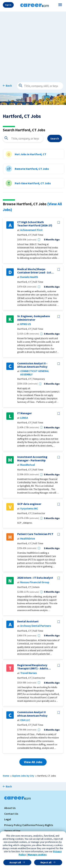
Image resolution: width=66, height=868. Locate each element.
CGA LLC (25, 720)
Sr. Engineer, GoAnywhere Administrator (34, 318)
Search (55, 138)
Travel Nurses (29, 673)
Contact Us (11, 814)
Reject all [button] (46, 862)
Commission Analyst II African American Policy (32, 714)
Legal (8, 819)
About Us (10, 808)
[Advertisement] (33, 44)
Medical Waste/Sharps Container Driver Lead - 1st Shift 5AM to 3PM (34, 271)
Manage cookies (37, 855)
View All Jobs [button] (33, 762)
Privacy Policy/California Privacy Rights (29, 825)
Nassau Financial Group (35, 582)
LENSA (24, 418)
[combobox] (23, 138)
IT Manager (24, 413)
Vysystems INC (29, 508)
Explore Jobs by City (23, 776)
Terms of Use (12, 831)
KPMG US (26, 324)
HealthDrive (28, 539)
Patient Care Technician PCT (35, 534)
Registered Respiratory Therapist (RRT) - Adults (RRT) (33, 667)
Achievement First (31, 230)
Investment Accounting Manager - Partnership (32, 459)
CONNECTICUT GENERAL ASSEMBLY (35, 373)
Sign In (8, 5)
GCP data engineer (29, 504)
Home (6, 776)
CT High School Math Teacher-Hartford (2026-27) (35, 224)
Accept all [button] (15, 862)
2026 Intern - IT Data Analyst (35, 578)
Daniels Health (29, 277)
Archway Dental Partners (36, 626)
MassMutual (28, 465)
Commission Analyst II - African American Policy (32, 365)
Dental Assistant (28, 621)
